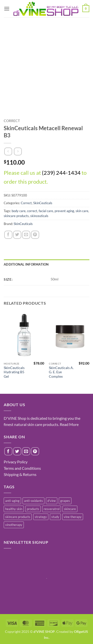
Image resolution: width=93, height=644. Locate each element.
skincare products (16, 216)
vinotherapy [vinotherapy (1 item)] (14, 525)
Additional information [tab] (26, 264)
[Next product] (8, 151)
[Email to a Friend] (26, 235)
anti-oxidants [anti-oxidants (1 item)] (33, 501)
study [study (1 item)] (55, 517)
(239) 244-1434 (61, 173)
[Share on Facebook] (8, 235)
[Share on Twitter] (17, 235)
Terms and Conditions (22, 468)
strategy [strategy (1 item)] (41, 517)
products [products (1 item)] (33, 509)
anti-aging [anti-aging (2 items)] (12, 501)
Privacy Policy (16, 462)
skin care (82, 211)
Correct (12, 121)
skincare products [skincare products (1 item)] (18, 517)
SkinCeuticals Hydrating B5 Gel (14, 372)
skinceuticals (39, 216)
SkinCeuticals (43, 203)
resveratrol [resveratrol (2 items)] (52, 509)
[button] (7, 9)
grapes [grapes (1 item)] (65, 501)
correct (32, 211)
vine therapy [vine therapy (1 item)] (73, 517)
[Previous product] (18, 151)
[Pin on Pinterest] (35, 235)
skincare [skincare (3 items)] (70, 509)
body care (19, 211)
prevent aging (64, 211)
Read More (69, 424)
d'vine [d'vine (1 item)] (52, 501)
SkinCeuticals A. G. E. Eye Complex (61, 372)
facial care (46, 211)
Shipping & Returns (20, 474)
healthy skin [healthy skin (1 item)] (14, 509)
